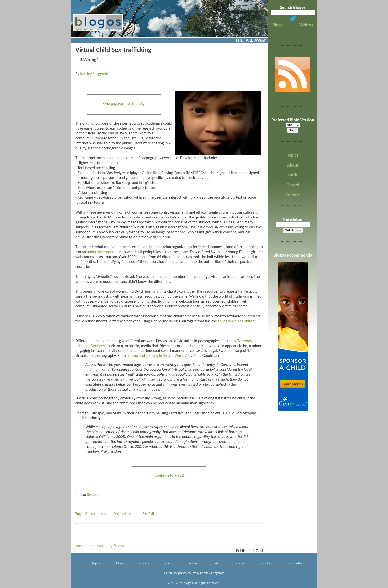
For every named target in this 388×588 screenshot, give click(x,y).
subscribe (295, 563)
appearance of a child (235, 321)
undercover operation (104, 252)
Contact (293, 195)
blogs (120, 563)
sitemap (241, 563)
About (293, 165)
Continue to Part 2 (169, 475)
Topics (293, 155)
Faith (293, 175)
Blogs (277, 25)
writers (144, 563)
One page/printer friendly (124, 103)
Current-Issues (97, 514)
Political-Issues (125, 514)
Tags (79, 514)
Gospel (293, 185)
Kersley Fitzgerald (94, 74)
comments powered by (100, 546)
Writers (306, 25)
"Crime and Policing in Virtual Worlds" (157, 356)
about (169, 563)
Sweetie (93, 494)
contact (267, 563)
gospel (193, 563)
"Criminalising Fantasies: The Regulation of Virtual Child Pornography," (202, 413)
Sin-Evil (148, 514)
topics (96, 563)
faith (217, 563)
